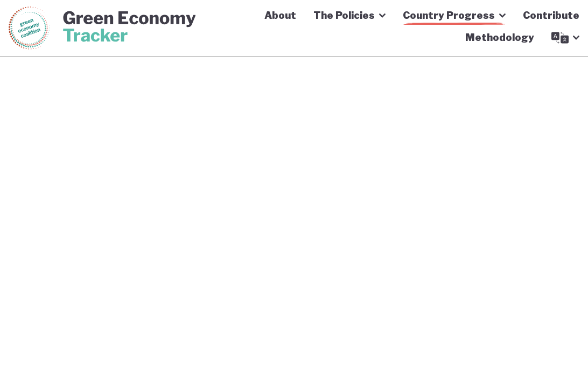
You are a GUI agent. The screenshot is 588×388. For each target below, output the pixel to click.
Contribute (551, 15)
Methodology (500, 37)
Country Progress (454, 15)
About (280, 15)
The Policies (349, 15)
